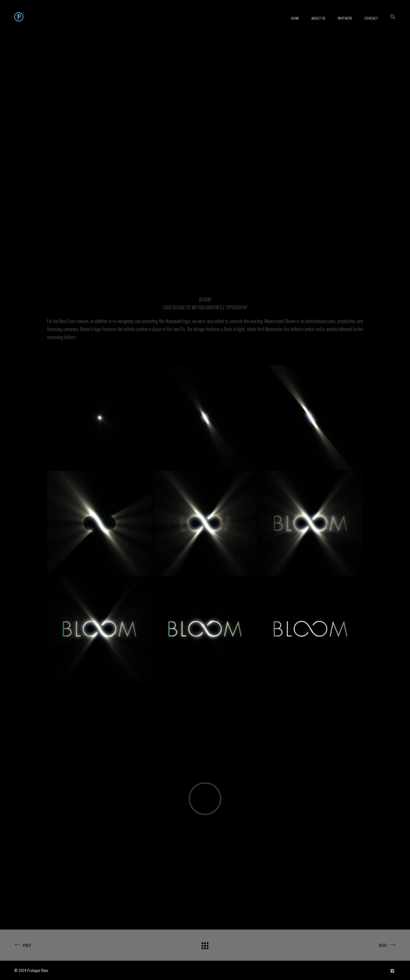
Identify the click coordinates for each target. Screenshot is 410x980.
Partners (345, 18)
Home (295, 18)
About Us (318, 18)
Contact (371, 18)
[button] (393, 17)
